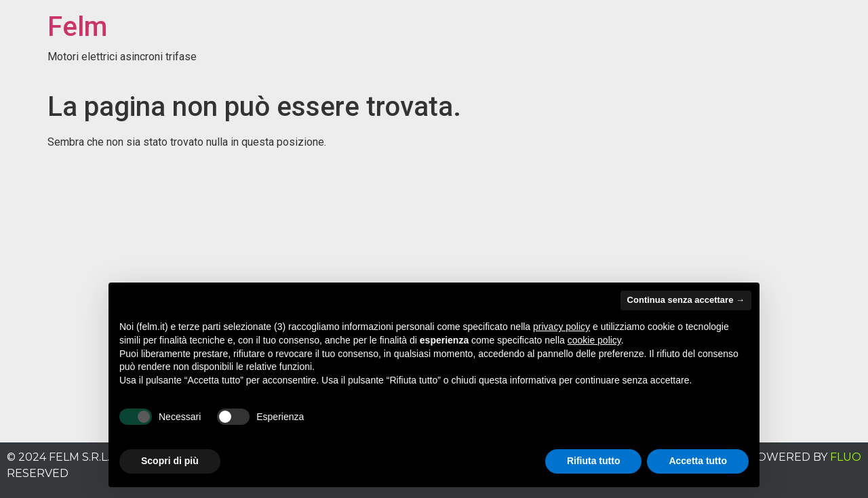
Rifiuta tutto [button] (594, 461)
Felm (77, 27)
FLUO (846, 457)
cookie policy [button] (594, 340)
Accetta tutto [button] (698, 461)
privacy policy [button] (561, 327)
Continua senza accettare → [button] (686, 300)
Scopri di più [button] (170, 461)
